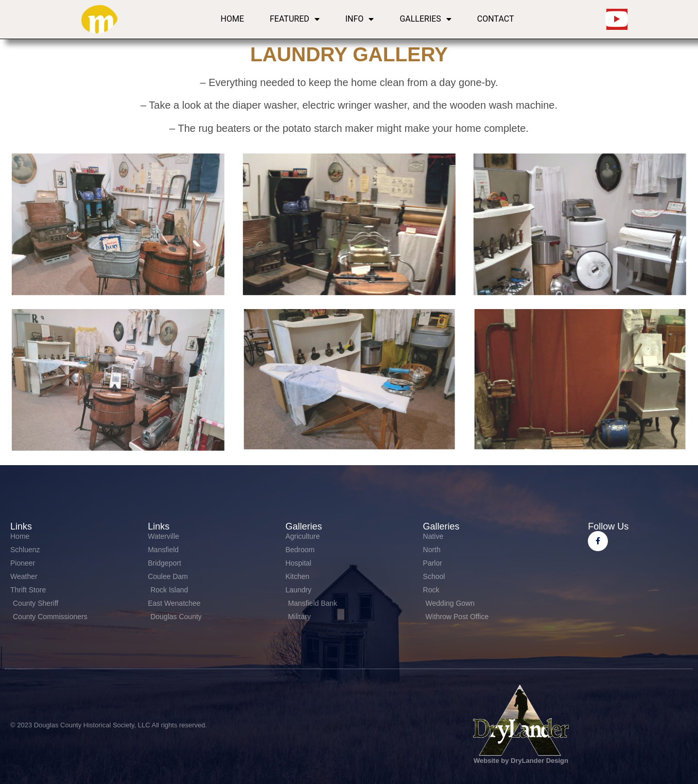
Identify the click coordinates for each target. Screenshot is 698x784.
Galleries (425, 19)
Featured (295, 19)
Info (360, 19)
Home (232, 19)
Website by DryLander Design (521, 761)
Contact (496, 19)
